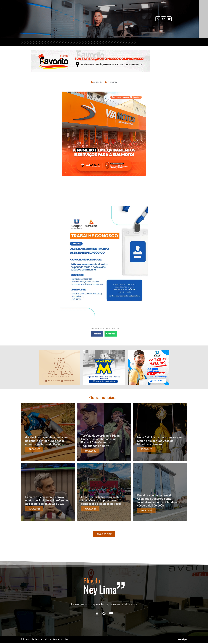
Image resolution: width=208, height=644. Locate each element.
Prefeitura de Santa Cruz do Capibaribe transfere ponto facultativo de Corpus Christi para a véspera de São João (160, 500)
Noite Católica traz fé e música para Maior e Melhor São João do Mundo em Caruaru (160, 441)
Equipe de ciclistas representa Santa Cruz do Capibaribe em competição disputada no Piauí (101, 500)
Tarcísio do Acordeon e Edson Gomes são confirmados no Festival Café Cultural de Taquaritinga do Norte (100, 441)
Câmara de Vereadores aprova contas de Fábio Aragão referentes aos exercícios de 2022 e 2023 (47, 500)
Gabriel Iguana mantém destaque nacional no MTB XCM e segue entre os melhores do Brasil (46, 441)
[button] (97, 334)
